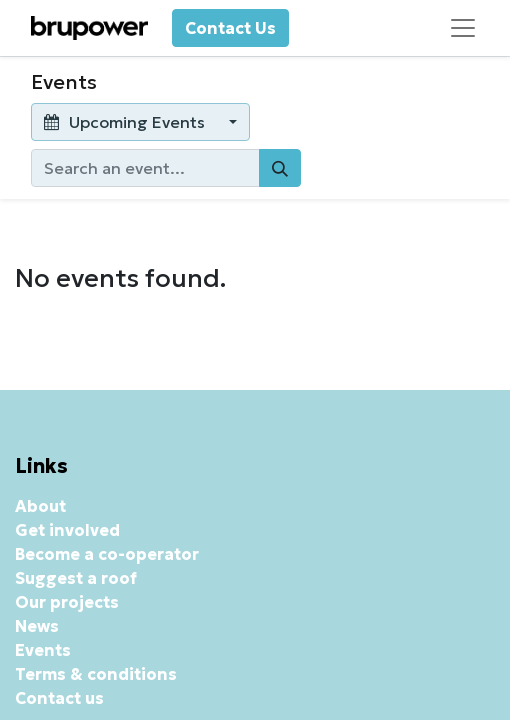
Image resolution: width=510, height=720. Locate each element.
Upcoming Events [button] (126, 122)
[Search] (280, 168)
